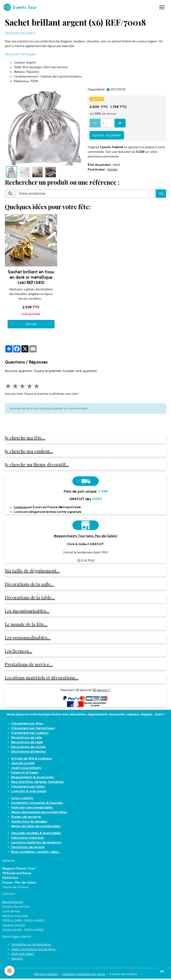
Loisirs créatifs (22, 798)
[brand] (20, 7)
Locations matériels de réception (36, 842)
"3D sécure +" (101, 690)
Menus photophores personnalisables (39, 812)
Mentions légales (46, 974)
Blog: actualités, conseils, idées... (36, 852)
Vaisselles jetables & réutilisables (36, 833)
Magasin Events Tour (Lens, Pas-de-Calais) (86, 536)
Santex (112, 169)
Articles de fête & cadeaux (31, 758)
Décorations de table (27, 742)
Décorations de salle (27, 738)
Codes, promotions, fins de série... (34, 949)
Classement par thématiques (33, 728)
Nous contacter (13, 902)
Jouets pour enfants (26, 768)
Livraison (21, 507)
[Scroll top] (162, 971)
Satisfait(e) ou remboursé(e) (31, 944)
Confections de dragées (29, 821)
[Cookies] (9, 971)
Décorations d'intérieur (29, 752)
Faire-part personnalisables (32, 807)
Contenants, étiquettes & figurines (37, 803)
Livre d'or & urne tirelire (29, 791)
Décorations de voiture (28, 747)
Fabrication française (27, 838)
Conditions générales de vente (83, 974)
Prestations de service (28, 847)
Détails (31, 324)
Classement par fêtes (27, 723)
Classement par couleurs (30, 733)
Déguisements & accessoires (33, 777)
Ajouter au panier (107, 135)
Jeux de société (23, 763)
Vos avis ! (17, 959)
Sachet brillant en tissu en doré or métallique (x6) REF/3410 (31, 277)
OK (161, 193)
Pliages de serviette (26, 817)
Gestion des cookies (123, 974)
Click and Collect (23, 954)
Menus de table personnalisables (36, 826)
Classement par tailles (28, 787)
